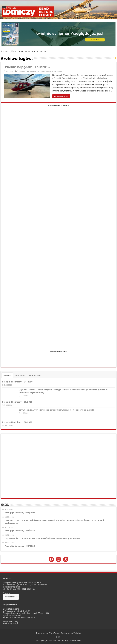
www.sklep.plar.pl (10, 624)
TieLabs (77, 633)
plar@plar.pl (14, 587)
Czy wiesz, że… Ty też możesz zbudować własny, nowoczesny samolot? (56, 410)
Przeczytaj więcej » (61, 96)
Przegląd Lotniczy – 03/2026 (17, 402)
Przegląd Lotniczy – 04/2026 (17, 382)
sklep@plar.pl (15, 615)
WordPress (54, 633)
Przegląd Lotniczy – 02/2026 (17, 422)
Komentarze (35, 376)
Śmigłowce (21, 71)
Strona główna (9, 51)
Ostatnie (7, 376)
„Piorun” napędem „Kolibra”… (27, 67)
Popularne (20, 376)
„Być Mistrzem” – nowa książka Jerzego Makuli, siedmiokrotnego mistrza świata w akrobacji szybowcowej (63, 391)
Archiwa (6, 593)
